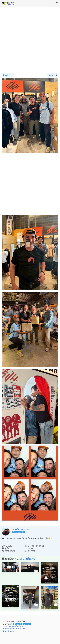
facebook (18, 624)
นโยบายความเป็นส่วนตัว (14, 626)
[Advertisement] (30, 38)
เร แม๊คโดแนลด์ (20, 529)
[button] (57, 3)
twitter (27, 624)
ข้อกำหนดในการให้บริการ (15, 629)
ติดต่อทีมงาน (9, 631)
